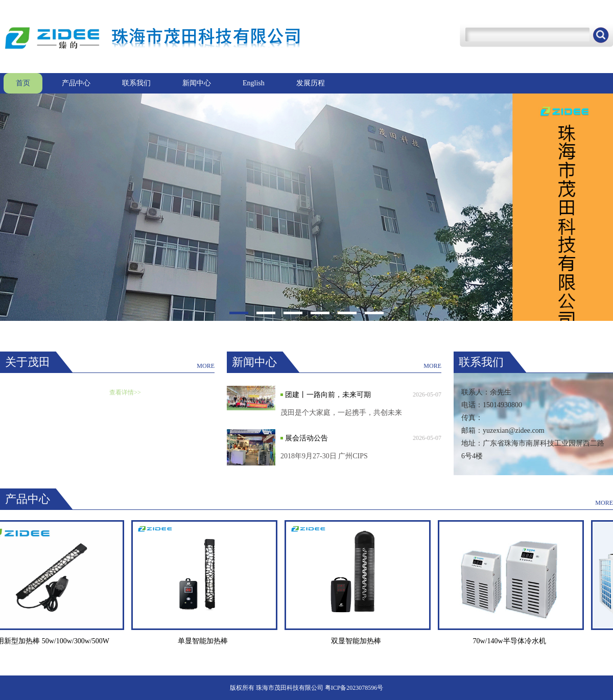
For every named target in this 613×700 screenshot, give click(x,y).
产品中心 (76, 83)
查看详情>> (125, 392)
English (254, 83)
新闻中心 (197, 83)
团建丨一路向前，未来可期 (328, 395)
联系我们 (136, 83)
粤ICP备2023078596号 (354, 688)
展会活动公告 (306, 438)
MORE (206, 366)
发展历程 (311, 83)
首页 (23, 83)
